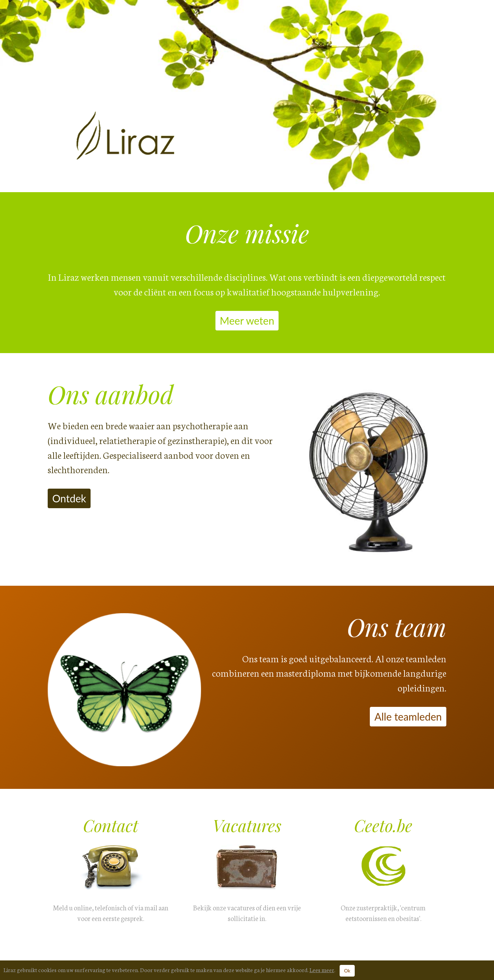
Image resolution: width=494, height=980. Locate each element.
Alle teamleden (408, 716)
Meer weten (247, 320)
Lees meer (322, 970)
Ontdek (69, 498)
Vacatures (247, 825)
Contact (111, 825)
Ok (347, 971)
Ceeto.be (383, 825)
